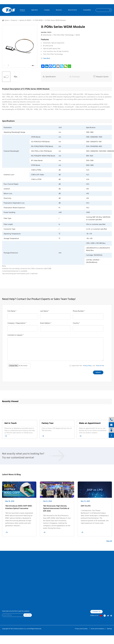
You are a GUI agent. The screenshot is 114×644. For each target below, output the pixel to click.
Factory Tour (48, 423)
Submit (98, 372)
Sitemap (109, 629)
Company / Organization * (17, 323)
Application (35, 10)
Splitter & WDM (25, 20)
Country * (76, 323)
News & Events (72, 10)
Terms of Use (100, 366)
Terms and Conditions (97, 629)
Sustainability (87, 10)
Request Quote (101, 77)
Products (22, 10)
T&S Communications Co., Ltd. (20, 629)
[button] (33, 66)
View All (109, 541)
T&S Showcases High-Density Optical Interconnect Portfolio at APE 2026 (56, 510)
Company (47, 10)
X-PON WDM (38, 20)
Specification (49, 77)
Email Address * (46, 323)
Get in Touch (11, 423)
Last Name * (45, 311)
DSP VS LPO (86, 508)
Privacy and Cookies (81, 629)
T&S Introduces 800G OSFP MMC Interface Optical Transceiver (19, 509)
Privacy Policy (87, 366)
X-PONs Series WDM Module (55, 20)
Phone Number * (79, 311)
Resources (59, 10)
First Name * (12, 311)
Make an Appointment (90, 423)
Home (7, 20)
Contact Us (96, 612)
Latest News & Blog (11, 475)
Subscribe (28, 615)
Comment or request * (16, 335)
